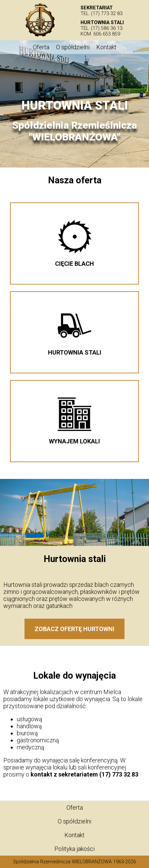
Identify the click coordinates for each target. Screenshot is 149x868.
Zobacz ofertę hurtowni (74, 629)
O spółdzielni (73, 47)
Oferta (41, 47)
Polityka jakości (74, 849)
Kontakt (106, 47)
